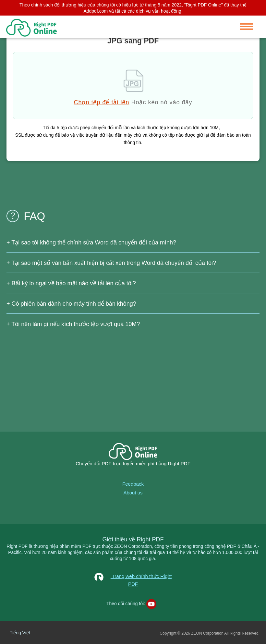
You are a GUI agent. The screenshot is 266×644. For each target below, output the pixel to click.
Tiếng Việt (20, 633)
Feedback (133, 484)
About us (133, 493)
